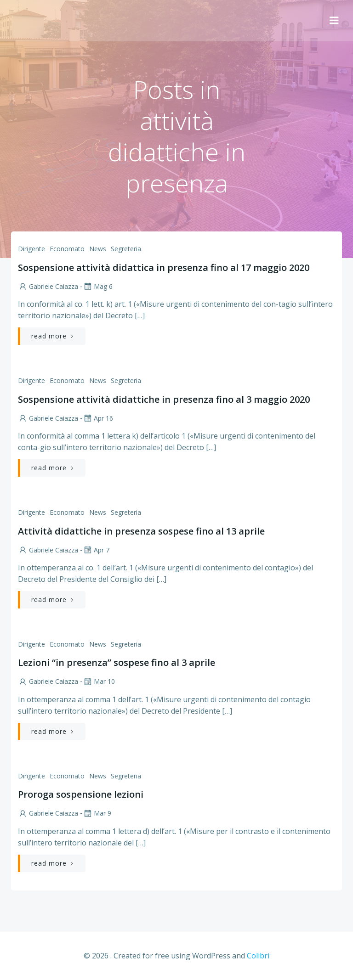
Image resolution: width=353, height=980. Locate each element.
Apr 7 (96, 550)
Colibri (258, 956)
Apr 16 (98, 418)
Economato (67, 249)
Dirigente (31, 249)
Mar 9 (97, 813)
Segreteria (126, 249)
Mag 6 (98, 286)
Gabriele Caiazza (48, 286)
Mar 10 (99, 681)
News (98, 249)
